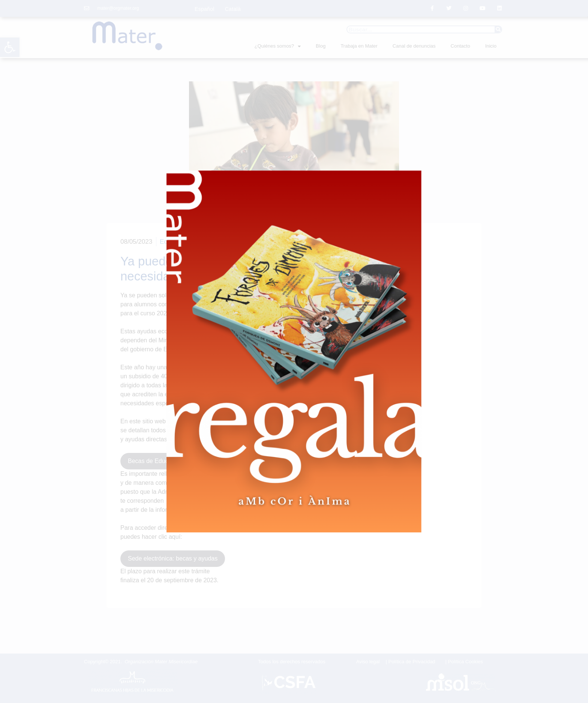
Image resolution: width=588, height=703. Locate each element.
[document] (294, 351)
